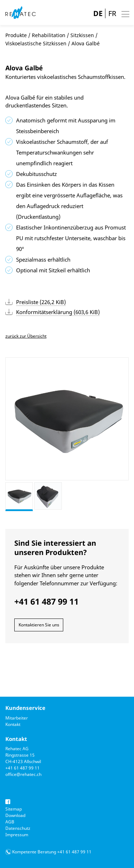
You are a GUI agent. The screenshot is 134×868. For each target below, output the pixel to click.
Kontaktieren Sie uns (39, 625)
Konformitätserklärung (58, 312)
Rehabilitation (49, 35)
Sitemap (14, 809)
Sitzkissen (82, 35)
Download (15, 815)
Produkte (16, 35)
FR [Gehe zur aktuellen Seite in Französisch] (112, 13)
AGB (10, 822)
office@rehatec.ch (23, 774)
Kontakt (13, 724)
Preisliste (41, 302)
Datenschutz (18, 828)
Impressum (17, 835)
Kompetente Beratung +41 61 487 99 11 (52, 852)
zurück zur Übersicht (26, 336)
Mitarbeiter (17, 718)
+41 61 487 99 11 (23, 768)
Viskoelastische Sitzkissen (36, 43)
